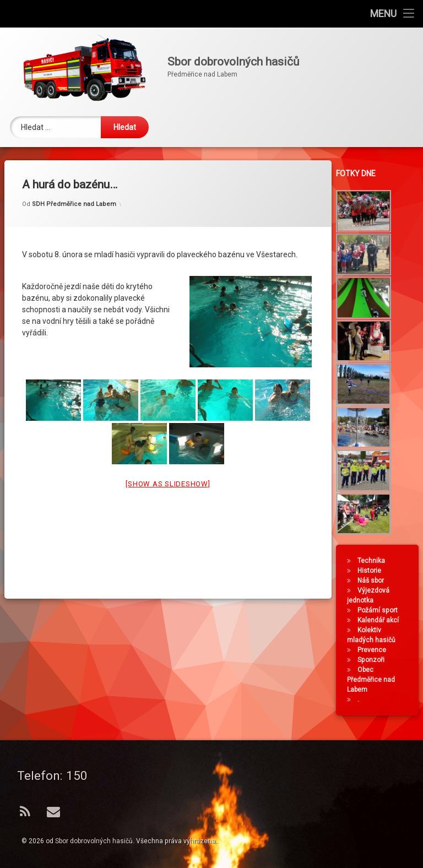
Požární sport (379, 610)
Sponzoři (373, 660)
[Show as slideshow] (168, 473)
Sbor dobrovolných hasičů (94, 841)
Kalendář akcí (380, 620)
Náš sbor (372, 581)
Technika (373, 561)
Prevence (373, 650)
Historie (371, 571)
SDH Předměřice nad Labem (74, 194)
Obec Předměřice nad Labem (373, 680)
